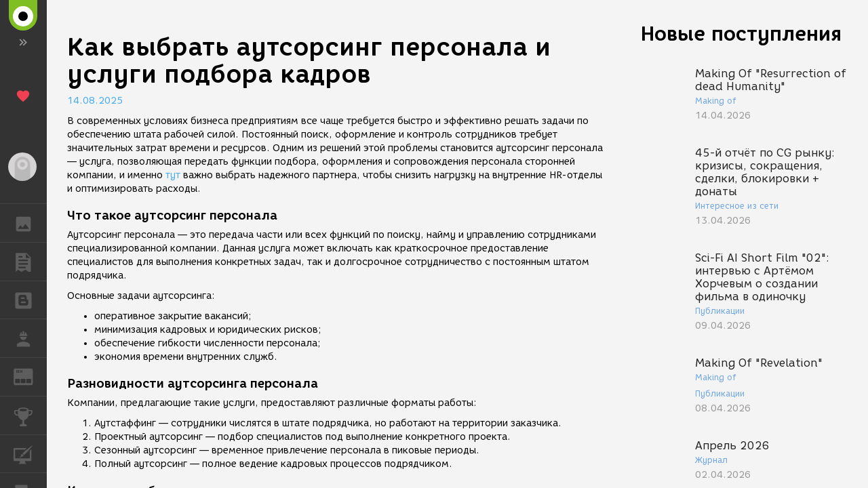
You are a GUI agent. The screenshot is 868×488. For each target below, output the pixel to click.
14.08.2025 (95, 101)
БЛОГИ (30, 299)
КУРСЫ (30, 453)
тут (173, 175)
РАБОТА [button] (30, 338)
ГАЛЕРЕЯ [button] (30, 223)
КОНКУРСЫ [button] (30, 415)
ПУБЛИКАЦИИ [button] (30, 262)
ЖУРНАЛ (30, 376)
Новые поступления (741, 34)
